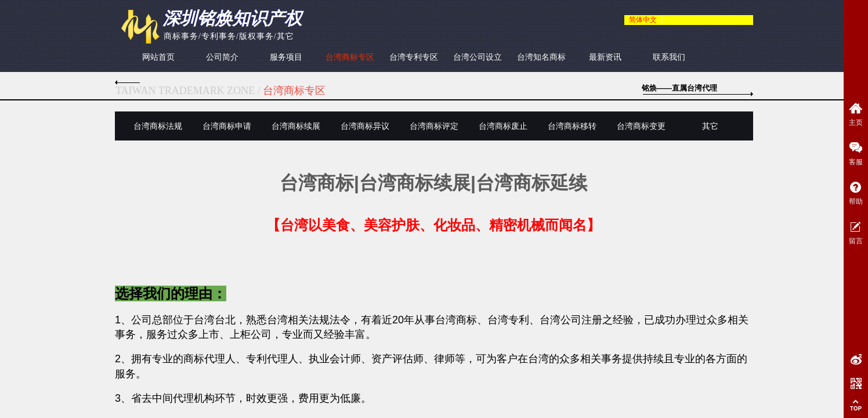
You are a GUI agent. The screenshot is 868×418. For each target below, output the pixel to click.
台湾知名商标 (541, 57)
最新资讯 (605, 57)
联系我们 (669, 57)
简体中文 (643, 20)
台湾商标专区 (350, 57)
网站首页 (158, 57)
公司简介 (222, 57)
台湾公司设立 (478, 57)
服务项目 (286, 57)
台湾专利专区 (414, 57)
